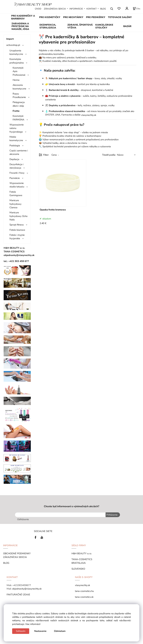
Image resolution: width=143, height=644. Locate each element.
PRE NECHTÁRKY (73, 17)
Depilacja (14, 159)
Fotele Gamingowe (16, 194)
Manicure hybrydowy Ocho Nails (18, 216)
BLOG (103, 9)
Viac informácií (33, 624)
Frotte (16, 111)
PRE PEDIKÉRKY (96, 17)
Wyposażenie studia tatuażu (17, 185)
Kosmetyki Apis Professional (19, 71)
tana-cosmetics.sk (84, 597)
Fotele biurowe (17, 230)
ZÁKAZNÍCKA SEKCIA (55, 9)
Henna (16, 80)
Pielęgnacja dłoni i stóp (19, 104)
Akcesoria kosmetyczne (19, 87)
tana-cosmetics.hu (84, 591)
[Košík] (137, 9)
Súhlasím (21, 631)
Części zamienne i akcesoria (19, 152)
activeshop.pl (13, 45)
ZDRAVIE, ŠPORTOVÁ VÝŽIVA (80, 26)
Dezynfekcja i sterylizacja (16, 166)
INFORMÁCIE (76, 9)
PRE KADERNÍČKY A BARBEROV (23, 17)
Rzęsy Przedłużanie (19, 95)
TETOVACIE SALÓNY (120, 17)
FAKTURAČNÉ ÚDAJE (18, 595)
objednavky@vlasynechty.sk (27, 589)
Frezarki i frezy (17, 173)
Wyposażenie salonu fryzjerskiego (17, 128)
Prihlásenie (112, 515)
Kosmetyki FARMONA (18, 118)
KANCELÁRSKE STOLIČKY (104, 26)
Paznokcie (15, 178)
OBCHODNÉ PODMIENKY (17, 553)
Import (10, 39)
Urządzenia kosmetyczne (16, 52)
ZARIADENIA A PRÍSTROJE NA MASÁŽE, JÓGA (20, 26)
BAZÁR (127, 26)
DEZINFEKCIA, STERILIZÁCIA (48, 26)
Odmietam (60, 631)
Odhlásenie (23, 519)
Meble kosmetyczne (16, 139)
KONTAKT (92, 9)
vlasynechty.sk (82, 585)
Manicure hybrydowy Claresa (15, 204)
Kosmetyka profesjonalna (17, 61)
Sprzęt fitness (17, 225)
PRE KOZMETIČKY (50, 17)
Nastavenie (40, 631)
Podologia (15, 146)
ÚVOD (38, 9)
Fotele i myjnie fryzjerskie (17, 237)
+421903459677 (22, 585)
